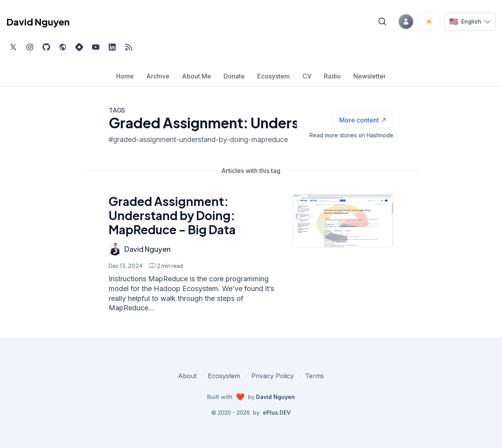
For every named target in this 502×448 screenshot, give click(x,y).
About (187, 376)
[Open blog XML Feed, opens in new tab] (129, 47)
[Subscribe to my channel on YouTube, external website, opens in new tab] (96, 47)
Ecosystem (224, 376)
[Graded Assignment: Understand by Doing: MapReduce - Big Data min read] (166, 266)
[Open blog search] (382, 22)
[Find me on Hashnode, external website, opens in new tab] (79, 47)
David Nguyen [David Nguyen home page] (38, 22)
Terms (315, 376)
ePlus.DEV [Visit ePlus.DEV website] (277, 412)
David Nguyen (147, 249)
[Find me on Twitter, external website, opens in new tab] (13, 47)
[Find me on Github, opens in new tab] (46, 47)
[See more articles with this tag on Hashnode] (363, 120)
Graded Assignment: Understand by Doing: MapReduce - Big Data (172, 215)
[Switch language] (470, 22)
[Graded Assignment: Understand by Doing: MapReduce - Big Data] (343, 221)
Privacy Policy (273, 376)
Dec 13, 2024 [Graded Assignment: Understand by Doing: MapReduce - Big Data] (126, 266)
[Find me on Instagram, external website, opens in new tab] (30, 47)
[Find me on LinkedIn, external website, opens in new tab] (112, 47)
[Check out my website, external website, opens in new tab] (63, 47)
